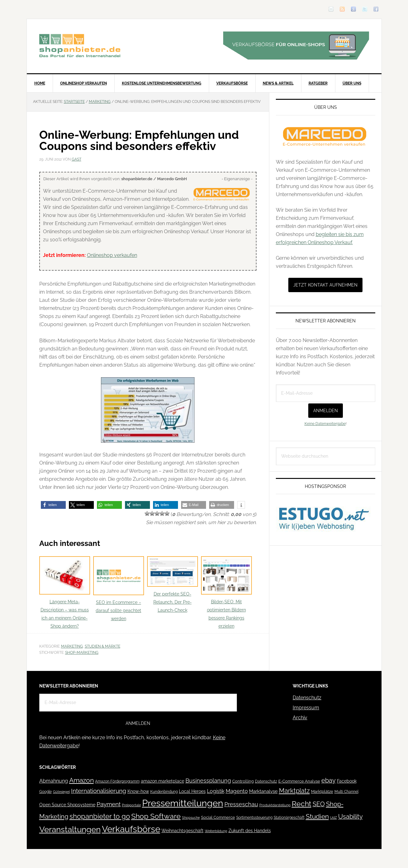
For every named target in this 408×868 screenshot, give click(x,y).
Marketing (72, 646)
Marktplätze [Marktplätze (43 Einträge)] (322, 791)
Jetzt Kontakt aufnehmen (325, 285)
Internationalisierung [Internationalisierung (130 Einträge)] (99, 791)
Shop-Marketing (82, 653)
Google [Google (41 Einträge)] (46, 791)
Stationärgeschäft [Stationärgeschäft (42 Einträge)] (289, 817)
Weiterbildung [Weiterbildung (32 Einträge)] (216, 831)
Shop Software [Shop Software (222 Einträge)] (156, 816)
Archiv (300, 718)
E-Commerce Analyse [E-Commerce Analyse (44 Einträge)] (299, 781)
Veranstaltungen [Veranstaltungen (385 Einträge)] (70, 829)
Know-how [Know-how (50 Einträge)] (138, 791)
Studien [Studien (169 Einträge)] (317, 816)
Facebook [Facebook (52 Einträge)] (347, 781)
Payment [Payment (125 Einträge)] (109, 804)
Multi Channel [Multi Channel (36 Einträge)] (346, 792)
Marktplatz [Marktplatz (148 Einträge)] (294, 791)
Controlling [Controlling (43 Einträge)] (243, 781)
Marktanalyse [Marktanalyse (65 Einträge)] (263, 791)
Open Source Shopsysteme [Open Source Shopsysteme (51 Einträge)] (67, 805)
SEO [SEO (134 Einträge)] (319, 804)
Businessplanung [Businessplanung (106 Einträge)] (208, 781)
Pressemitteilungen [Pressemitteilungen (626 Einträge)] (183, 803)
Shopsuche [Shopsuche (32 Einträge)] (191, 818)
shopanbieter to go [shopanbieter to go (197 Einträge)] (100, 816)
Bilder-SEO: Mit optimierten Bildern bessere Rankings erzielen (226, 593)
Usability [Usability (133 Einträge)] (350, 817)
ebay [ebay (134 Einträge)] (329, 781)
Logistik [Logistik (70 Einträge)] (216, 791)
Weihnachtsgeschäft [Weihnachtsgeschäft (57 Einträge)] (182, 831)
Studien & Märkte (103, 646)
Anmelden (326, 411)
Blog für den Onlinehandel (80, 46)
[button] (53, 505)
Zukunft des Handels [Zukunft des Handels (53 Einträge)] (250, 831)
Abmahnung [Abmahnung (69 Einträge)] (54, 781)
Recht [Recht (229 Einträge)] (302, 804)
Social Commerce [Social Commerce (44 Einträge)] (218, 817)
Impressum (306, 708)
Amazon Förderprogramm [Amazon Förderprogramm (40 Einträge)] (117, 781)
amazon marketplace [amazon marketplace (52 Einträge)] (163, 781)
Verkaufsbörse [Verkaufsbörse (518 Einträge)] (131, 829)
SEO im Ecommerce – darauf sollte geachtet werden (119, 589)
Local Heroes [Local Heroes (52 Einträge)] (192, 791)
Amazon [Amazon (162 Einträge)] (82, 780)
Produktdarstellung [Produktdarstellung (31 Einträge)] (275, 805)
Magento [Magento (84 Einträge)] (237, 791)
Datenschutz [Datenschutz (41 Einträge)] (266, 781)
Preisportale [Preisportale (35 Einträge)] (131, 805)
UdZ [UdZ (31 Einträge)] (334, 817)
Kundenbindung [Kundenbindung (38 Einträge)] (164, 792)
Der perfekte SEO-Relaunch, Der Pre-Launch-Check (173, 584)
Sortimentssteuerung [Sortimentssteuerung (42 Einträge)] (254, 817)
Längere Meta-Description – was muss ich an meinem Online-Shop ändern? (65, 593)
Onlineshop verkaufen (112, 255)
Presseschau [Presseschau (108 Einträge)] (241, 804)
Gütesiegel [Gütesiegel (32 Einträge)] (61, 792)
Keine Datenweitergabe (325, 424)
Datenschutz (307, 698)
